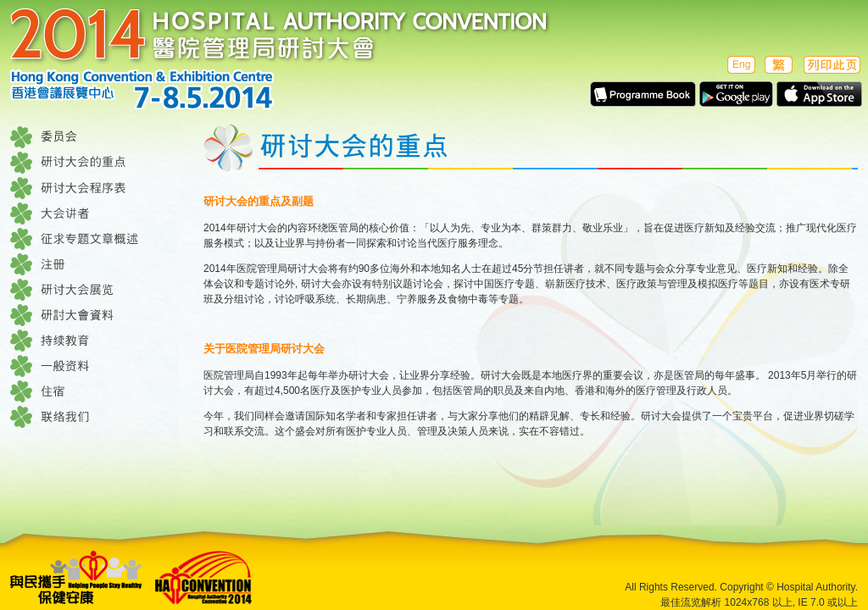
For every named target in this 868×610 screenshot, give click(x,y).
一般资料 (95, 366)
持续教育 (95, 341)
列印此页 (832, 64)
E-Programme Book (643, 94)
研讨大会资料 (95, 315)
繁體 (779, 64)
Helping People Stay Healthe (76, 577)
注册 (95, 264)
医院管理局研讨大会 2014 (286, 58)
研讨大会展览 (95, 290)
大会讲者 (95, 213)
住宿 (95, 391)
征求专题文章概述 (95, 239)
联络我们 (95, 417)
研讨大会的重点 (95, 163)
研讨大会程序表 (95, 188)
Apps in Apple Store (819, 94)
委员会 (95, 137)
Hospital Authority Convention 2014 (204, 577)
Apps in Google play (736, 94)
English (740, 64)
